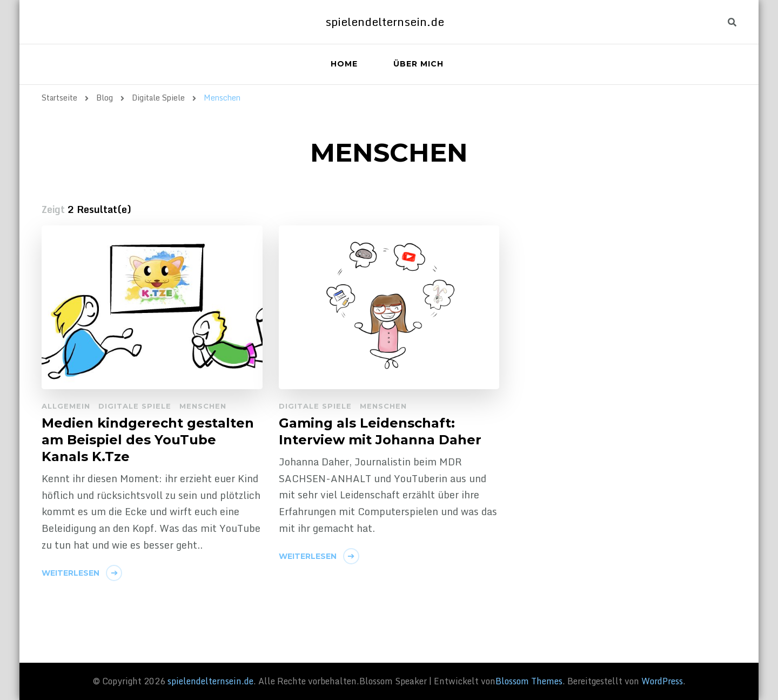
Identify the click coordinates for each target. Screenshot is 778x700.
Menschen (203, 406)
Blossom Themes (529, 681)
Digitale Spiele (135, 406)
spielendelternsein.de (385, 22)
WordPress (662, 681)
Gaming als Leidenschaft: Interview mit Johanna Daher (380, 431)
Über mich (418, 64)
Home (344, 64)
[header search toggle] (732, 22)
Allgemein (66, 406)
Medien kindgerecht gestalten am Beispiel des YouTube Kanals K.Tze (148, 440)
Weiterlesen (71, 573)
